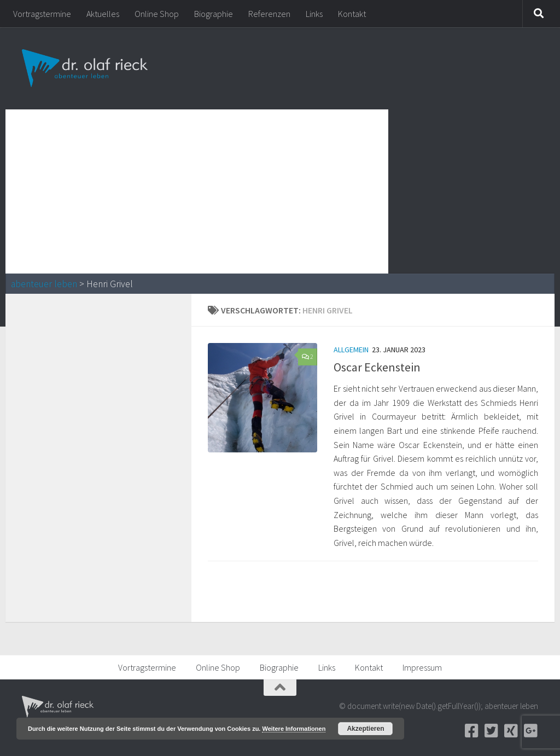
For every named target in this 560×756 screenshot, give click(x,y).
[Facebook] (471, 731)
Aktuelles (103, 14)
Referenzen (269, 14)
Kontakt (352, 14)
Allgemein (351, 350)
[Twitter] (491, 731)
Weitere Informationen (294, 729)
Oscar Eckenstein (377, 367)
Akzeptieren (365, 729)
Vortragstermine (42, 14)
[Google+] (530, 731)
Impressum (422, 667)
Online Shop (157, 14)
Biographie (214, 14)
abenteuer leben (44, 284)
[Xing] (511, 731)
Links (314, 14)
